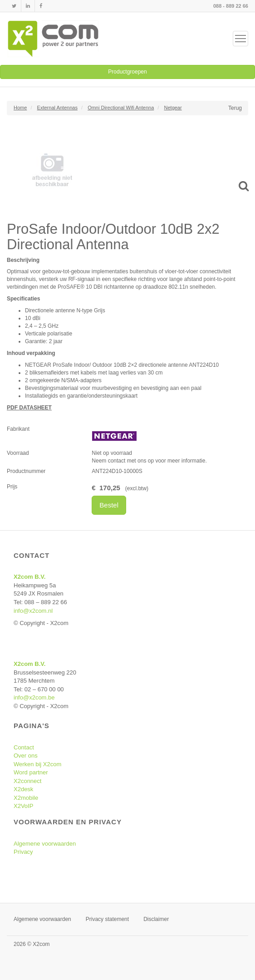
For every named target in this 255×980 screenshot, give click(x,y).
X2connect (27, 781)
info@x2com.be (34, 697)
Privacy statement (107, 919)
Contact (24, 747)
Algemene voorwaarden (45, 844)
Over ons (26, 756)
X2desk (23, 789)
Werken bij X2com (37, 764)
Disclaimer (156, 919)
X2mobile (26, 798)
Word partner (31, 772)
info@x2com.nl (33, 611)
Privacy (23, 852)
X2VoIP (23, 806)
